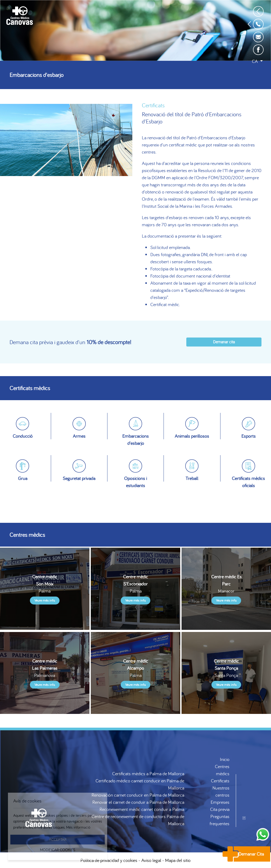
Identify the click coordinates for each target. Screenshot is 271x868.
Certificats (220, 781)
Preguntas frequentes (220, 820)
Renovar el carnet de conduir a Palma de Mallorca (138, 802)
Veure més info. (45, 600)
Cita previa (220, 809)
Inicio (225, 759)
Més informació (78, 827)
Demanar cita (224, 342)
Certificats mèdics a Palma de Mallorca (148, 774)
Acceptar (58, 839)
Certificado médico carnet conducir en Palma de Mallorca (140, 784)
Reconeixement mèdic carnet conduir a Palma (142, 809)
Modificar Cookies (58, 850)
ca (255, 61)
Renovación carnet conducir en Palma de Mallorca (138, 795)
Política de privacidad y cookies (109, 860)
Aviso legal (151, 860)
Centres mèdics (222, 770)
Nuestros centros (221, 791)
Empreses (220, 802)
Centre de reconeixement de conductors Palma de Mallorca (138, 820)
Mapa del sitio (178, 860)
